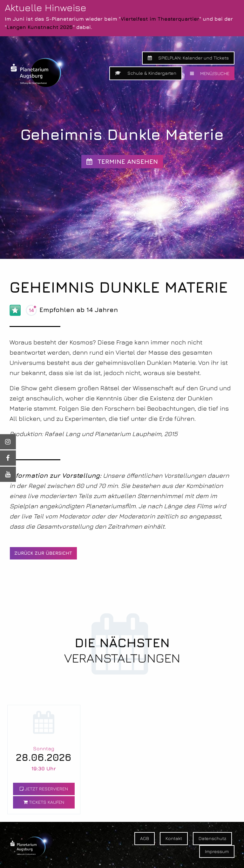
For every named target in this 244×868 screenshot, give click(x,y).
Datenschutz (212, 838)
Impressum (217, 851)
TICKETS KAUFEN (44, 802)
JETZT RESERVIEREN (44, 789)
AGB (145, 838)
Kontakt (174, 838)
